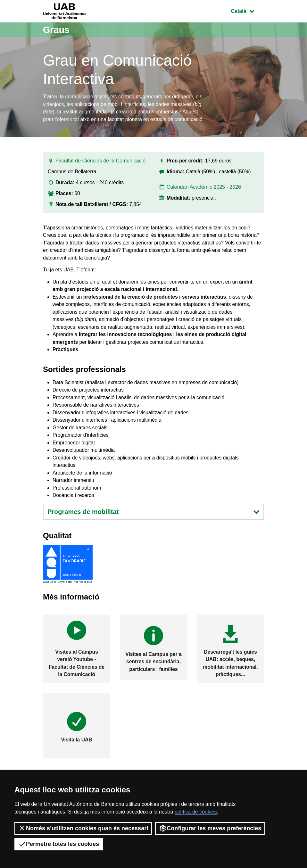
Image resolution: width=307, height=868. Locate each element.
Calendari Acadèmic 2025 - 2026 (204, 189)
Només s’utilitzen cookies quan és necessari (83, 828)
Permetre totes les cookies (59, 844)
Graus (57, 30)
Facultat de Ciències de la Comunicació (100, 163)
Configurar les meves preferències (210, 828)
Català (247, 10)
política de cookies (196, 812)
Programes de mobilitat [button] (153, 528)
